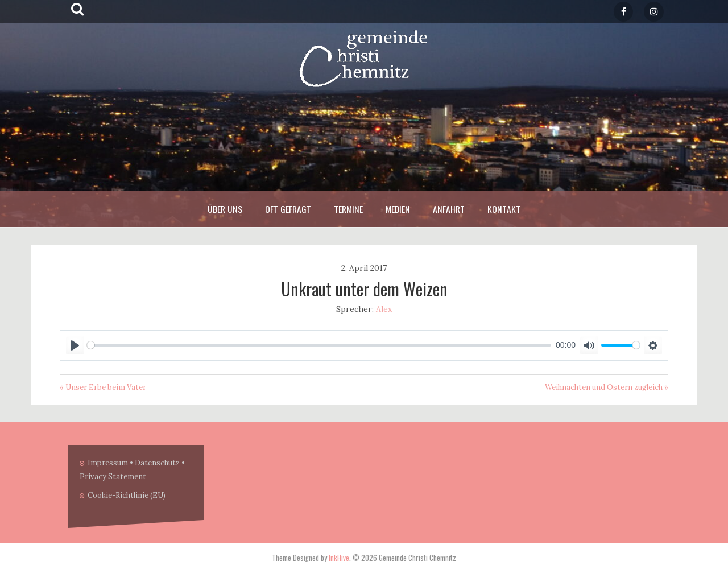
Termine (348, 209)
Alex (384, 309)
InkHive (339, 558)
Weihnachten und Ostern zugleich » (607, 387)
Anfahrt (449, 209)
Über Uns (225, 209)
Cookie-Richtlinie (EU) (127, 495)
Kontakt (504, 209)
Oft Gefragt (288, 209)
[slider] (319, 345)
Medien (398, 209)
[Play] (75, 345)
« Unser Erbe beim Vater (103, 387)
